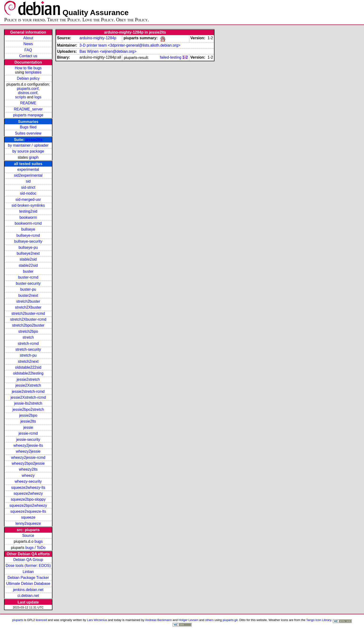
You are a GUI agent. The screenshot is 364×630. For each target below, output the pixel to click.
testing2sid (28, 211)
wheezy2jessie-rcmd (28, 457)
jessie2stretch (28, 379)
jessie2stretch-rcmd (28, 392)
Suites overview (28, 133)
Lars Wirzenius (97, 620)
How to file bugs (28, 68)
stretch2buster (28, 301)
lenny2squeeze (28, 523)
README (28, 103)
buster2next (28, 295)
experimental (28, 169)
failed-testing (171, 57)
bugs (39, 541)
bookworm (28, 217)
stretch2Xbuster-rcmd (28, 319)
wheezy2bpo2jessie (28, 463)
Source (28, 536)
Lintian (28, 572)
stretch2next (28, 361)
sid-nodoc (28, 193)
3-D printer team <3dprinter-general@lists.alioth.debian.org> (130, 45)
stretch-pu (28, 355)
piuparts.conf (28, 89)
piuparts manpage (28, 115)
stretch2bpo (28, 331)
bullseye (28, 229)
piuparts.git (230, 620)
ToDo (41, 548)
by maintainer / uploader (28, 145)
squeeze (28, 517)
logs (38, 97)
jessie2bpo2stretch (28, 409)
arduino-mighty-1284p (98, 38)
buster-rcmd (28, 277)
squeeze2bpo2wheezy (28, 505)
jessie (28, 427)
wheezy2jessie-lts (28, 445)
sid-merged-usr (28, 199)
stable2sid (28, 259)
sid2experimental (28, 175)
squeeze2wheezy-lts (28, 488)
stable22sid (28, 265)
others (209, 620)
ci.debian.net (28, 596)
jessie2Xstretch (28, 385)
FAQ (28, 50)
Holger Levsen (188, 620)
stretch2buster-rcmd (28, 313)
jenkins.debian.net (28, 590)
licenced (41, 620)
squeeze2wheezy (28, 493)
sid (28, 181)
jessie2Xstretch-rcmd (28, 397)
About (28, 38)
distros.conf (28, 93)
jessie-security (28, 440)
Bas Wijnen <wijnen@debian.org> (108, 51)
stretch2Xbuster (28, 307)
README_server (28, 109)
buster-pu (28, 289)
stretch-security (28, 349)
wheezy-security (28, 481)
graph (34, 157)
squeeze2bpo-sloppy (28, 499)
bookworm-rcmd (28, 223)
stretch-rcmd (28, 343)
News (28, 44)
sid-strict (28, 187)
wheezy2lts (28, 469)
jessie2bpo (28, 415)
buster (28, 271)
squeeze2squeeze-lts (28, 511)
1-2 (185, 57)
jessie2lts (34, 140)
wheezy (28, 475)
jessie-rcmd (28, 433)
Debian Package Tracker (28, 578)
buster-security (28, 283)
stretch (28, 337)
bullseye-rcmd (28, 235)
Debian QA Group (28, 560)
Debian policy (28, 78)
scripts (21, 97)
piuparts (18, 620)
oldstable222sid (28, 367)
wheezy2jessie (28, 451)
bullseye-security (28, 241)
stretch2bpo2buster (28, 325)
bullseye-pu (28, 247)
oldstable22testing (28, 373)
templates (33, 72)
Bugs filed (28, 127)
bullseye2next (28, 253)
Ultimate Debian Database (28, 584)
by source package (28, 151)
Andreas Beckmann (158, 620)
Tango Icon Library (319, 620)
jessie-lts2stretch (28, 403)
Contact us (28, 56)
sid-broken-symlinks (28, 205)
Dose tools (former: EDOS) (28, 566)
